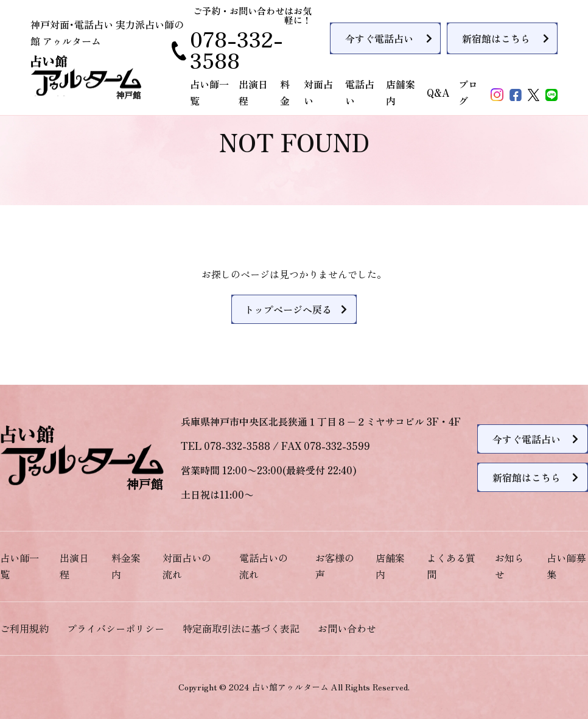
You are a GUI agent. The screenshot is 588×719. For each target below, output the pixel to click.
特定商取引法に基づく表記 (241, 628)
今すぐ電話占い (379, 38)
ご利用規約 (24, 628)
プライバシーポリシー (116, 628)
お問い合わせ (347, 628)
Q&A (438, 93)
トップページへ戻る (288, 309)
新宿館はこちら (496, 38)
